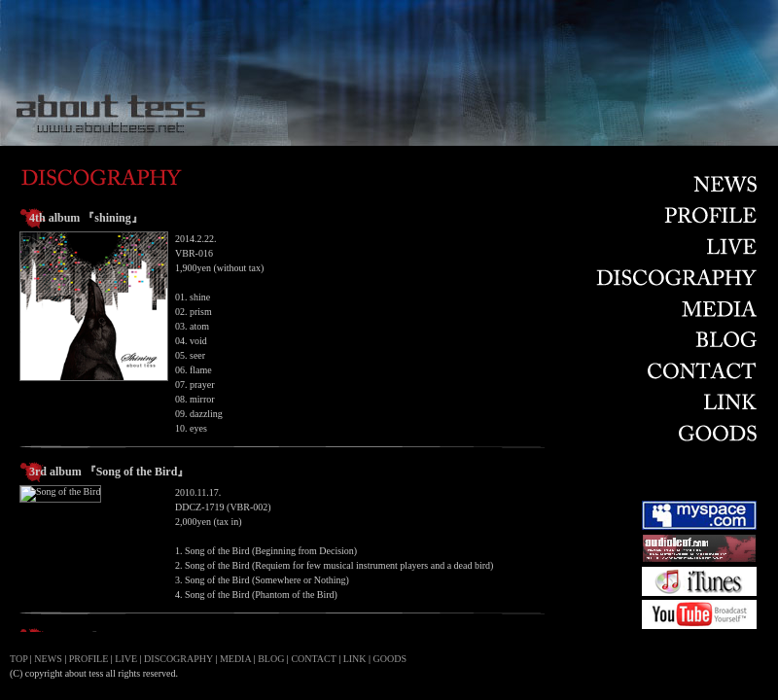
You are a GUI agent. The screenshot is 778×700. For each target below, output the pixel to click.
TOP (18, 659)
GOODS (390, 659)
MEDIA (235, 659)
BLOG (271, 659)
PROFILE (89, 659)
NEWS (48, 659)
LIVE (126, 659)
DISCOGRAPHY (178, 659)
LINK (355, 659)
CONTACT (313, 659)
